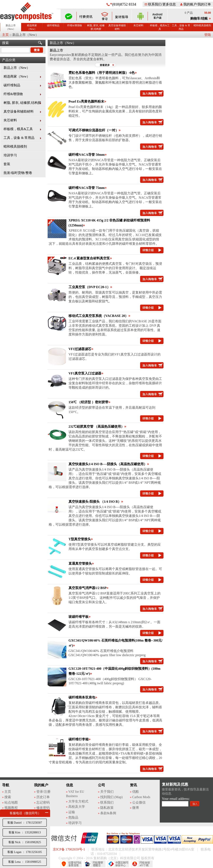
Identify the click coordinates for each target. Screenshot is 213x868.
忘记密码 (43, 802)
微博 (136, 808)
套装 (7, 164)
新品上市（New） (11, 27)
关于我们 (107, 792)
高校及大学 (77, 807)
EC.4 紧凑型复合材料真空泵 (89, 258)
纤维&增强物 (74, 25)
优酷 (136, 792)
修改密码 (43, 808)
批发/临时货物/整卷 (18, 173)
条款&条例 (108, 813)
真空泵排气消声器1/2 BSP (87, 588)
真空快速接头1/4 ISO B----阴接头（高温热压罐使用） (108, 464)
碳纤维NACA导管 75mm (87, 188)
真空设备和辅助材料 (117, 27)
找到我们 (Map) (111, 797)
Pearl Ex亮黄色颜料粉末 (86, 101)
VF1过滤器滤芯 (80, 349)
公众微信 (139, 802)
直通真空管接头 (80, 563)
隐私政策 (107, 808)
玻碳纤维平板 (79, 617)
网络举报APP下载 (142, 864)
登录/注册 (43, 792)
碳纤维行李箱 (79, 739)
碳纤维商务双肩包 (82, 697)
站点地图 (11, 802)
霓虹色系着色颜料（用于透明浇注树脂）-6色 (102, 73)
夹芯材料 (138, 25)
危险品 (73, 817)
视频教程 (11, 808)
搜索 (5, 43)
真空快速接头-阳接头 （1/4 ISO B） (95, 502)
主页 (5, 35)
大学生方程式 (78, 801)
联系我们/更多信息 (160, 4)
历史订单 (43, 797)
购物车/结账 (199, 18)
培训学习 (10, 155)
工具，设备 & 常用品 (181, 27)
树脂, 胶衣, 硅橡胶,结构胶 (96, 27)
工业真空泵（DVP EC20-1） (89, 287)
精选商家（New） (32, 27)
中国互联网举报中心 (118, 864)
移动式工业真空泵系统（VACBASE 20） (98, 316)
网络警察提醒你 (95, 864)
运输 (72, 812)
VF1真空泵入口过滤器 (85, 373)
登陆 (208, 35)
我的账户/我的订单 (196, 4)
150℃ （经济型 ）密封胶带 (88, 402)
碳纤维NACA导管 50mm (87, 155)
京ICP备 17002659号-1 (69, 849)
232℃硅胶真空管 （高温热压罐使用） (96, 426)
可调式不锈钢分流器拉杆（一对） (94, 130)
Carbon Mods (141, 797)
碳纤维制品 (53, 25)
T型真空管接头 (80, 539)
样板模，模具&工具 (160, 27)
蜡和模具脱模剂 (202, 25)
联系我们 (107, 802)
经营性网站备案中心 (71, 864)
